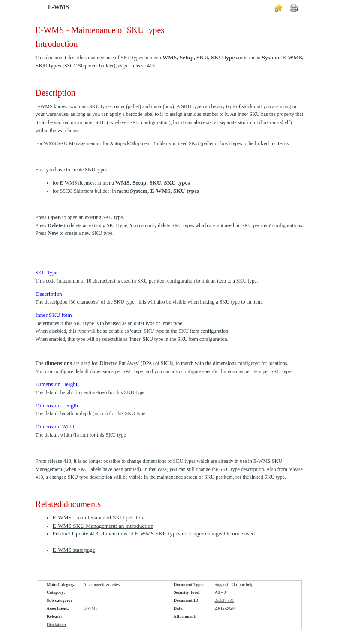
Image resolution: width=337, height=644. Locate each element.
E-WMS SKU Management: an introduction (103, 526)
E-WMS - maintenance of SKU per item (99, 518)
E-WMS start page (74, 550)
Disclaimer (57, 624)
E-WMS (59, 7)
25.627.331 (224, 600)
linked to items (272, 143)
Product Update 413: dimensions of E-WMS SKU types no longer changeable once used (154, 533)
